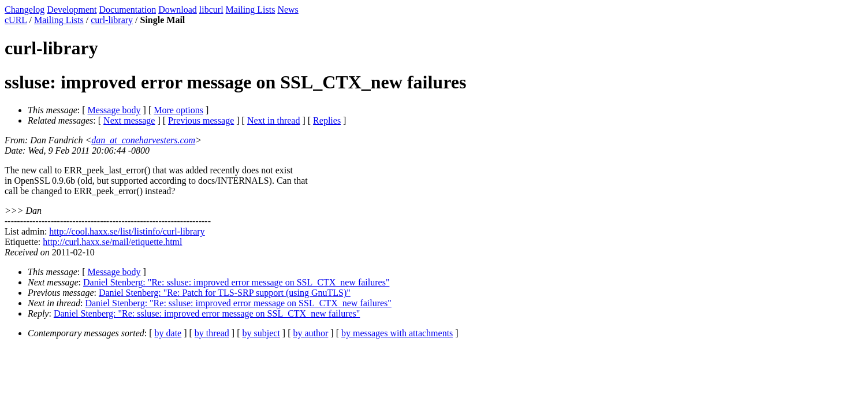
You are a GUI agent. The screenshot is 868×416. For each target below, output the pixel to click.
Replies (327, 120)
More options (178, 110)
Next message (129, 120)
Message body (114, 110)
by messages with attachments (397, 333)
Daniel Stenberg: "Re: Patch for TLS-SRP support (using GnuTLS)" (225, 293)
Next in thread (274, 120)
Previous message (201, 120)
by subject (261, 333)
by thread (212, 333)
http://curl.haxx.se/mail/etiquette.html (112, 242)
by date (168, 333)
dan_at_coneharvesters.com (143, 140)
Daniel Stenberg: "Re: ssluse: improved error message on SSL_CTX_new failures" (236, 282)
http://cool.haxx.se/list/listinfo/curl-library (127, 231)
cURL (16, 20)
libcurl (211, 10)
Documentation (128, 10)
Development (72, 10)
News (288, 10)
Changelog (25, 10)
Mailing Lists (251, 10)
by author (310, 333)
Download (178, 10)
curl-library (112, 20)
